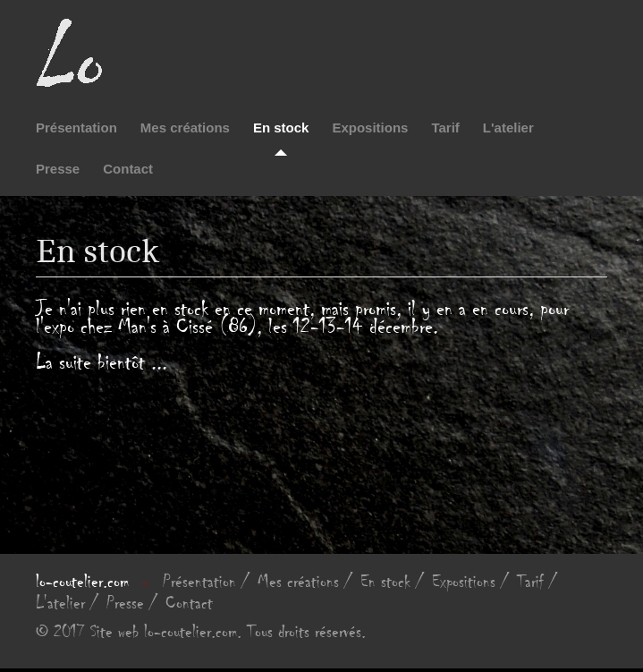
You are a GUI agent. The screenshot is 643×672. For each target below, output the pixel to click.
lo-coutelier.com (82, 582)
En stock (281, 128)
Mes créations (185, 128)
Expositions (370, 128)
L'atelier (508, 128)
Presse (58, 169)
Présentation (76, 128)
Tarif (445, 128)
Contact (128, 169)
